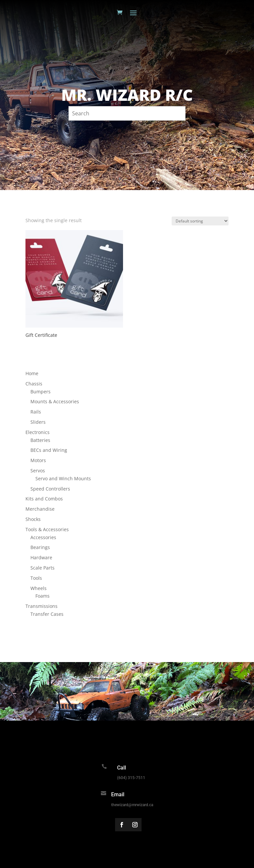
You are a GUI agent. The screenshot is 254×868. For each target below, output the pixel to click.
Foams (42, 596)
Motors (38, 460)
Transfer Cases (47, 614)
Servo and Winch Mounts (63, 478)
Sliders (38, 422)
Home (32, 373)
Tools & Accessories (47, 529)
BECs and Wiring (49, 450)
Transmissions (42, 606)
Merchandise (40, 509)
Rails (36, 412)
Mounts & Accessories (55, 401)
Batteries (40, 440)
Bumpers (41, 392)
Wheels (39, 588)
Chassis (34, 384)
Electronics (38, 432)
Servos (38, 471)
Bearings (40, 547)
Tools (36, 578)
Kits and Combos (44, 499)
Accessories (43, 537)
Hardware (41, 557)
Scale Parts (42, 568)
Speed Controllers (50, 489)
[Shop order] (200, 221)
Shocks (33, 519)
